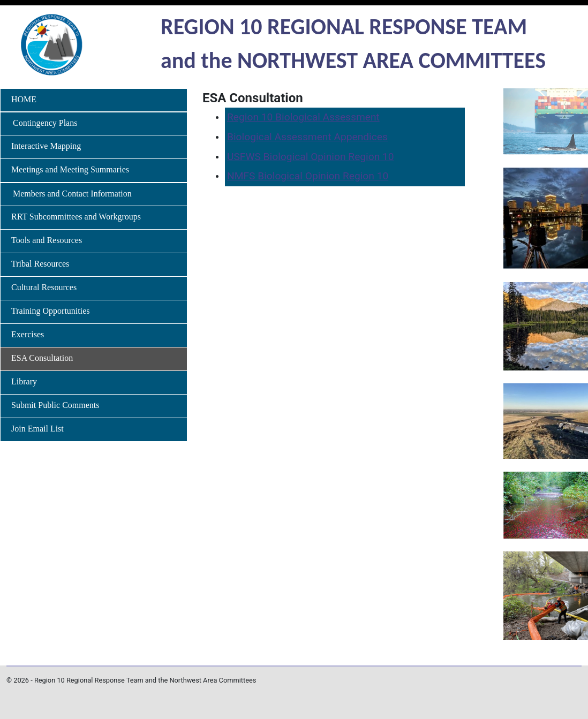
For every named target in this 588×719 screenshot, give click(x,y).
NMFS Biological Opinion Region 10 (308, 176)
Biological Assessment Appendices (307, 137)
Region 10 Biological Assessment (303, 117)
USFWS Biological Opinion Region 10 (311, 157)
